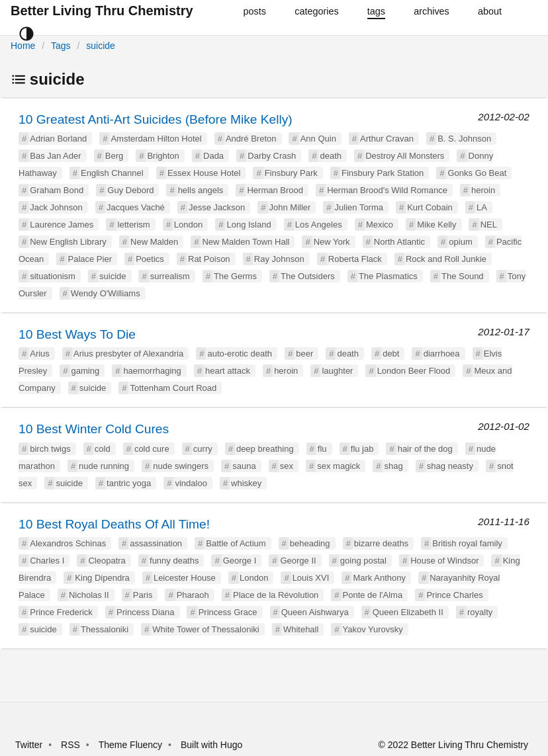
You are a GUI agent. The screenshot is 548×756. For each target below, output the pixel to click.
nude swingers (181, 466)
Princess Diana (145, 612)
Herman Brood (275, 190)
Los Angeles (319, 225)
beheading (310, 543)
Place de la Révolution (276, 595)
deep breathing (265, 449)
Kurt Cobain (430, 207)
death (331, 156)
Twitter (29, 745)
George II (298, 561)
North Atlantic (399, 242)
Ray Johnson (279, 259)
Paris (143, 595)
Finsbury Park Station (383, 173)
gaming (86, 371)
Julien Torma (359, 207)
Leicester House (185, 578)
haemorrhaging (152, 371)
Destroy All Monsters (405, 156)
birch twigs (50, 449)
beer (304, 354)
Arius (40, 354)
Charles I (47, 561)
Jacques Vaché (136, 207)
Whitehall (301, 629)
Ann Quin (318, 139)
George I (240, 561)
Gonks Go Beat (477, 173)
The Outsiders (308, 276)
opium (460, 242)
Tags (61, 46)
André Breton (251, 139)
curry (203, 449)
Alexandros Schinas (68, 543)
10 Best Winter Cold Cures (94, 429)
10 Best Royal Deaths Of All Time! (114, 524)
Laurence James (62, 225)
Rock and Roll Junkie (446, 259)
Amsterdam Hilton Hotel (156, 139)
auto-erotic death (240, 354)
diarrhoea (442, 354)
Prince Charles (454, 595)
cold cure (152, 449)
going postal (363, 561)
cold (103, 449)
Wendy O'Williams (106, 293)
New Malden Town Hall (246, 242)
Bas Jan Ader (55, 156)
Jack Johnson (56, 207)
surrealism (170, 276)
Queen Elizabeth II (408, 612)
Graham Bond (57, 190)
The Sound (463, 276)
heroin (483, 190)
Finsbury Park (291, 173)
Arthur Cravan (387, 139)
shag (393, 466)
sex (287, 466)
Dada (213, 156)
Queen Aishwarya (315, 612)
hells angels (201, 190)
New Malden (154, 242)
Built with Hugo (211, 745)
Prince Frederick (61, 612)
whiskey (246, 483)
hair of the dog (425, 449)
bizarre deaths (381, 543)
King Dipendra (102, 578)
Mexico (380, 225)
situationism (53, 276)
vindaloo (191, 483)
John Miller (290, 207)
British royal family (467, 543)
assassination (156, 543)
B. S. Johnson (464, 139)
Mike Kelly (436, 225)
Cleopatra (107, 561)
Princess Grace (228, 612)
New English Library (68, 242)
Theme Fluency (132, 745)
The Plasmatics (388, 276)
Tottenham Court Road (173, 388)
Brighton (163, 156)
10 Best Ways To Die (77, 334)
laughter (337, 371)
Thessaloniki (105, 629)
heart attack (228, 371)
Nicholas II (89, 595)
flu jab (362, 449)
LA (482, 207)
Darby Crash (272, 156)
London (188, 225)
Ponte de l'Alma (373, 595)
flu (322, 449)
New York (332, 242)
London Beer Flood (414, 371)
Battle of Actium (236, 543)
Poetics (150, 259)
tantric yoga (129, 483)
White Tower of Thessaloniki (206, 629)
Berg (114, 156)
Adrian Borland (58, 139)
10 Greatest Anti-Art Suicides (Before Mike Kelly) (156, 119)
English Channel (112, 173)
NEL (489, 225)
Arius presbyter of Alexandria (128, 354)
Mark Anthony (379, 578)
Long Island (249, 225)
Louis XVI (311, 578)
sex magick (339, 466)
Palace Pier (90, 259)
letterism (134, 225)
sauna (244, 466)
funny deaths (174, 561)
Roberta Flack (355, 259)
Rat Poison (209, 259)
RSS (70, 745)
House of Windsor (444, 561)
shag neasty (450, 466)
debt (391, 354)
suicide (101, 46)
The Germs (235, 276)
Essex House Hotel (204, 173)
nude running (104, 466)
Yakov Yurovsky (373, 629)
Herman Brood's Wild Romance (387, 190)
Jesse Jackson (217, 207)
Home (23, 46)
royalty (480, 612)
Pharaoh (193, 595)
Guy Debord (130, 190)
